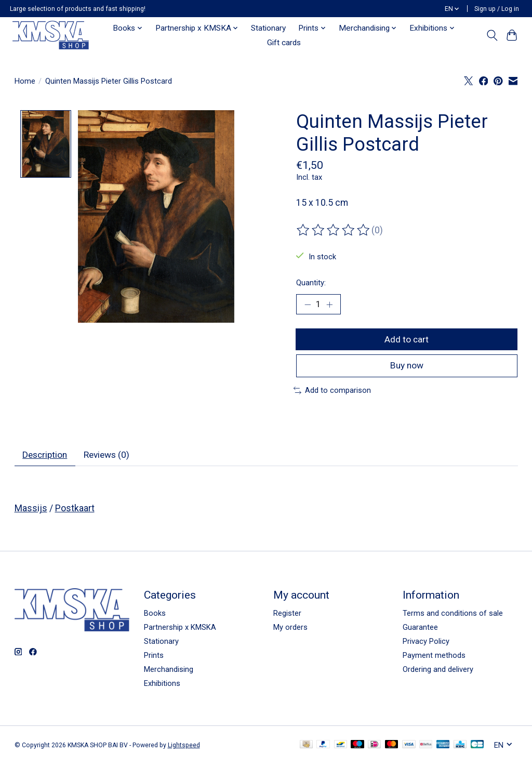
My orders (290, 630)
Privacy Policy (426, 644)
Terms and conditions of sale (453, 616)
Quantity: (311, 283)
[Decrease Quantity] (308, 305)
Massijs (31, 511)
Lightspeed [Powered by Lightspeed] (184, 748)
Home (25, 81)
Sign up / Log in (497, 9)
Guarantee (420, 630)
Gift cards (284, 43)
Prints (154, 658)
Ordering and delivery (438, 672)
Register (287, 616)
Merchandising (169, 672)
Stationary (268, 28)
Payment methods (434, 658)
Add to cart (407, 340)
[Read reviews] (334, 230)
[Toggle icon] (492, 35)
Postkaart (75, 511)
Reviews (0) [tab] (111, 457)
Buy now (407, 367)
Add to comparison (332, 392)
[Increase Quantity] (330, 305)
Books (155, 616)
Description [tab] (46, 457)
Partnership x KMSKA (180, 630)
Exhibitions (162, 686)
